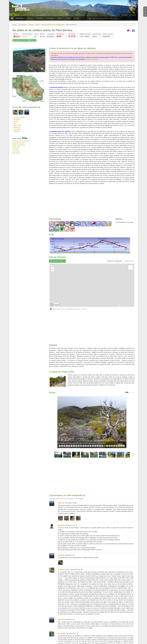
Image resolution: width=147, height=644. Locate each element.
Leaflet (121, 306)
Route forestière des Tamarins (21, 141)
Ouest (37, 25)
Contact (76, 18)
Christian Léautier (19, 117)
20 (105, 446)
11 (83, 446)
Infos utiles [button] (51, 18)
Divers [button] (60, 18)
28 (124, 446)
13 (88, 446)
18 (100, 446)
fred (15, 123)
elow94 (16, 121)
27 (121, 446)
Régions (31, 25)
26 (119, 446)
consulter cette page (92, 59)
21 (107, 446)
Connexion (133, 15)
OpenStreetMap (129, 306)
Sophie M (17, 131)
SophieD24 (17, 129)
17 (97, 446)
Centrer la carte (129, 261)
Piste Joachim (16, 153)
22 (109, 446)
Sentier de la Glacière (18, 143)
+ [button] (52, 267)
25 (116, 446)
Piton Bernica (16, 151)
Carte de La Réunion (82, 309)
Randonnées (23, 25)
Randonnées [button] (20, 18)
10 (81, 446)
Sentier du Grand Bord (19, 145)
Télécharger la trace (20, 40)
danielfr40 (17, 119)
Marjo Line (17, 127)
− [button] (52, 270)
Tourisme (30, 18)
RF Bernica (16, 149)
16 (95, 446)
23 (112, 446)
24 (114, 446)
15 (93, 446)
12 (86, 446)
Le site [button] (68, 18)
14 (90, 446)
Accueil (15, 25)
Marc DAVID (18, 125)
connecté (62, 499)
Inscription (125, 15)
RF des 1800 (16, 147)
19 (102, 446)
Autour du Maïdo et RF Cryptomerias (53, 25)
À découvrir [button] (40, 18)
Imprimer (32, 40)
